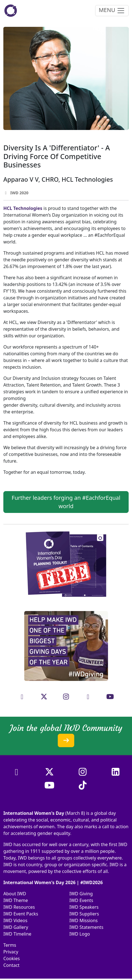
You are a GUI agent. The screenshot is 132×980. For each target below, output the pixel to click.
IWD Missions (84, 920)
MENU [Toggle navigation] (112, 10)
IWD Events (81, 900)
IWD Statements (87, 927)
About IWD (15, 894)
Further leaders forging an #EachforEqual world (66, 502)
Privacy (11, 952)
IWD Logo (80, 934)
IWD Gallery (16, 927)
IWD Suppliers (84, 914)
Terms (10, 945)
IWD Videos (15, 920)
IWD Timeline (17, 934)
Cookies (12, 958)
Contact (11, 965)
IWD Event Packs (21, 914)
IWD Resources (19, 907)
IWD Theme (16, 900)
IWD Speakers (84, 907)
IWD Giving (81, 894)
